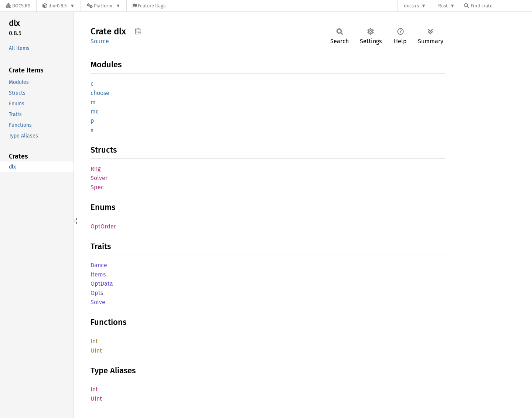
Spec (97, 187)
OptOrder (103, 226)
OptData (102, 284)
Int (94, 341)
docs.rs (411, 6)
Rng (96, 169)
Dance (99, 265)
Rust (443, 6)
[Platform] (104, 6)
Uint (96, 351)
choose (100, 93)
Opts (97, 293)
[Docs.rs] (18, 6)
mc (95, 111)
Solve (98, 302)
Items (98, 274)
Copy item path (138, 31)
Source (100, 41)
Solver (99, 178)
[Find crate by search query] (501, 6)
